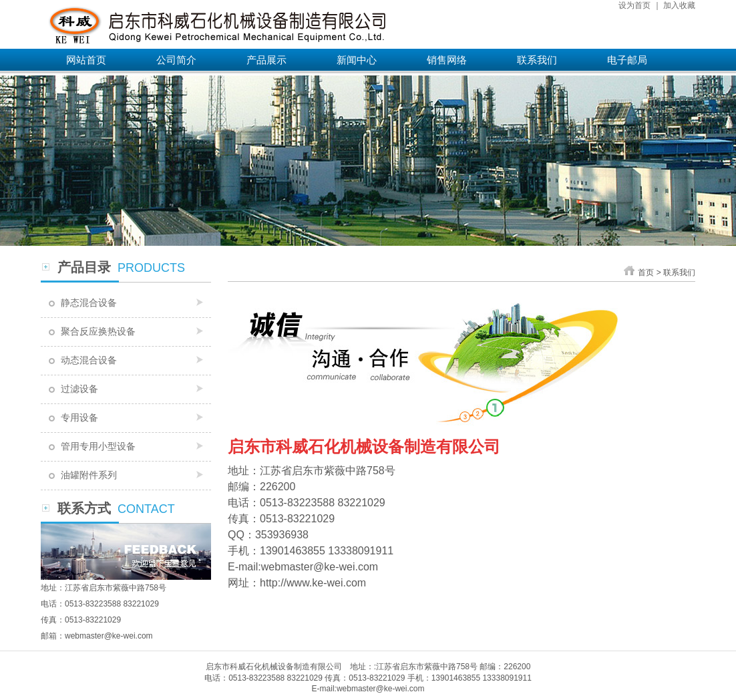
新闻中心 (357, 60)
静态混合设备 (89, 303)
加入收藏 (679, 5)
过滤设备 (79, 389)
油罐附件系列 (89, 475)
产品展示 (266, 60)
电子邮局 (627, 60)
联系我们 (537, 60)
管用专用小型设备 (98, 446)
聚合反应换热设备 (98, 331)
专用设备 (79, 417)
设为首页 (634, 5)
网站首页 (86, 60)
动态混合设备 (89, 360)
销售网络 (447, 60)
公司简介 (176, 60)
